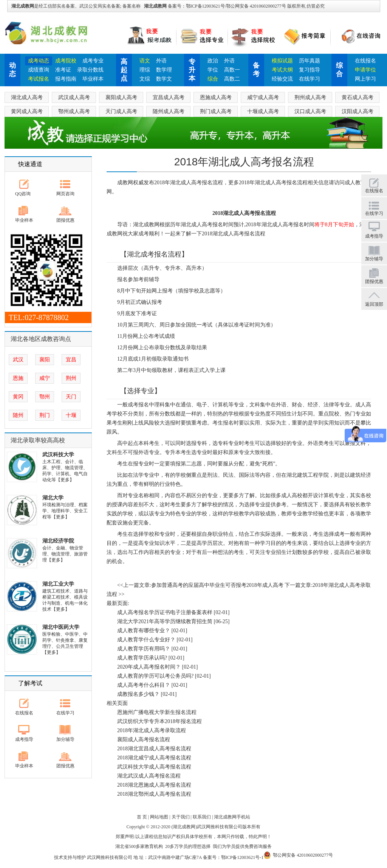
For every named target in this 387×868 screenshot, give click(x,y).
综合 (213, 79)
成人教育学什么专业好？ (146, 640)
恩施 (18, 378)
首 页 (142, 817)
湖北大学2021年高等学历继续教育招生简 (165, 621)
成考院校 (66, 61)
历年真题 (310, 61)
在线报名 (365, 61)
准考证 (63, 70)
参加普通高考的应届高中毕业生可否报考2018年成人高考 (217, 585)
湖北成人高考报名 (276, 183)
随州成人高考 (169, 111)
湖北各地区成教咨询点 (41, 339)
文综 (145, 79)
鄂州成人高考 (74, 111)
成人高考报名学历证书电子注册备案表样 (165, 612)
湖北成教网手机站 (232, 817)
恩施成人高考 (216, 97)
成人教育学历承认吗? (142, 658)
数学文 (164, 79)
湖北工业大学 (58, 584)
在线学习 (310, 79)
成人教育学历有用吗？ (144, 649)
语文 (145, 61)
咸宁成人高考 (263, 97)
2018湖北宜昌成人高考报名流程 (154, 749)
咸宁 (45, 378)
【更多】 (65, 480)
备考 (256, 70)
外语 (161, 61)
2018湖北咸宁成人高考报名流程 (154, 758)
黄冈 (18, 397)
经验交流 (282, 79)
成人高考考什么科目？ (144, 685)
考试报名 (39, 79)
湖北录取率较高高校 (38, 440)
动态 (12, 70)
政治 (213, 61)
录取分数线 (90, 70)
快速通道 (30, 164)
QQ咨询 (23, 194)
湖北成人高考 (27, 97)
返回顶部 (374, 304)
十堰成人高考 (263, 111)
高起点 (124, 70)
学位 (213, 70)
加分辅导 (65, 739)
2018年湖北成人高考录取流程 (152, 730)
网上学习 (365, 79)
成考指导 (24, 739)
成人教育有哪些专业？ (144, 631)
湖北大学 (53, 498)
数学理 (164, 70)
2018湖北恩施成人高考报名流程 (154, 785)
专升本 (192, 70)
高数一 (232, 70)
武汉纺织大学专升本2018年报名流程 (159, 721)
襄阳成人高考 (121, 97)
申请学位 (365, 70)
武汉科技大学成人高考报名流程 (154, 767)
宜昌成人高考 (169, 97)
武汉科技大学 (58, 455)
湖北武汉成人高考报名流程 (149, 776)
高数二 (232, 79)
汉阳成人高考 (358, 111)
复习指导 (310, 70)
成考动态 (39, 61)
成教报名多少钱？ (138, 694)
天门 (71, 397)
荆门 (45, 415)
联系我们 (202, 817)
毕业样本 (93, 79)
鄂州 (45, 397)
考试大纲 (282, 70)
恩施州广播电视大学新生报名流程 (157, 712)
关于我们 (181, 817)
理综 (145, 70)
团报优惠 (65, 220)
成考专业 (93, 61)
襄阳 (45, 360)
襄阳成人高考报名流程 (144, 740)
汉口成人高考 (310, 111)
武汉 (18, 360)
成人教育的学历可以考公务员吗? (155, 676)
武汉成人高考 (74, 97)
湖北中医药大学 (61, 627)
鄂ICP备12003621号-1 (242, 857)
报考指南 (66, 79)
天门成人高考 (121, 111)
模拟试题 (282, 61)
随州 (18, 415)
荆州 (71, 378)
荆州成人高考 (310, 97)
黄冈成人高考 (27, 111)
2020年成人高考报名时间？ (149, 667)
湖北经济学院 (58, 541)
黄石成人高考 (358, 97)
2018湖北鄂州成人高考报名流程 (154, 794)
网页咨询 (65, 194)
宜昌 (71, 360)
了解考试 (30, 683)
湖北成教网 (155, 6)
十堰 (71, 415)
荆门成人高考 (216, 111)
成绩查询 (39, 70)
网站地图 (159, 817)
